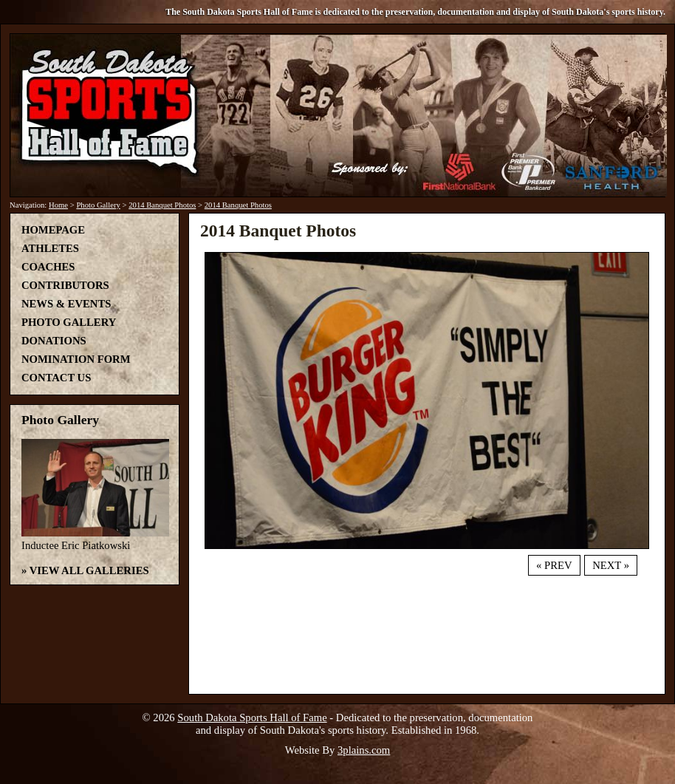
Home (58, 205)
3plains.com (364, 750)
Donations (54, 341)
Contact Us (56, 378)
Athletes (50, 248)
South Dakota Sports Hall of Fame (252, 717)
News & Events (66, 304)
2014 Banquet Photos (162, 205)
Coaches (48, 267)
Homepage (53, 230)
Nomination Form (76, 359)
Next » (611, 565)
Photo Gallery (98, 205)
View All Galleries (89, 570)
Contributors (65, 285)
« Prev (554, 565)
